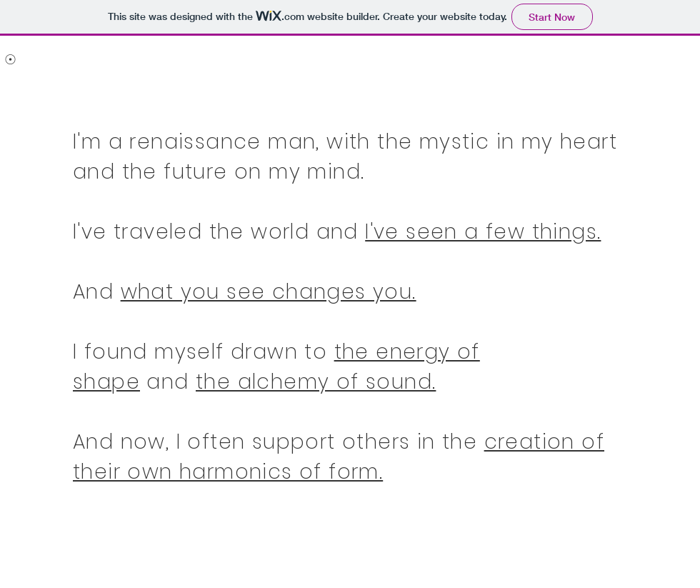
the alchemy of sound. (316, 382)
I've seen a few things (481, 232)
